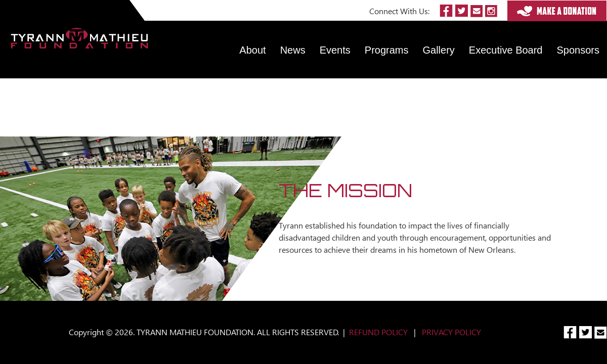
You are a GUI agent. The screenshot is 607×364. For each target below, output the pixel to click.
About (252, 50)
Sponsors (578, 50)
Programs (387, 50)
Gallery (439, 50)
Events (335, 50)
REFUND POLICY (378, 332)
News (293, 50)
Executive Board (506, 50)
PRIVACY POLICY (451, 332)
